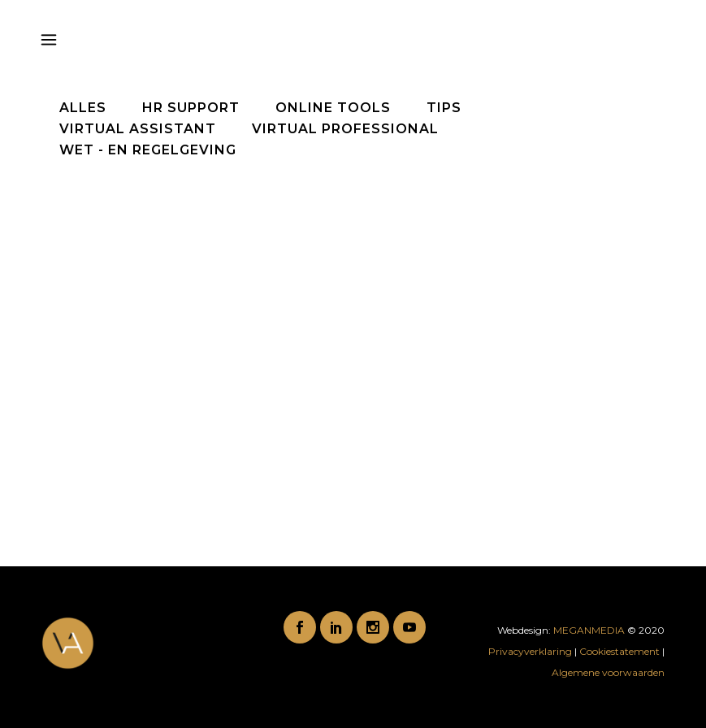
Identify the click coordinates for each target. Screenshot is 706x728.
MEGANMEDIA (589, 630)
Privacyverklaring (531, 651)
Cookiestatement (619, 651)
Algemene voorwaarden (608, 672)
